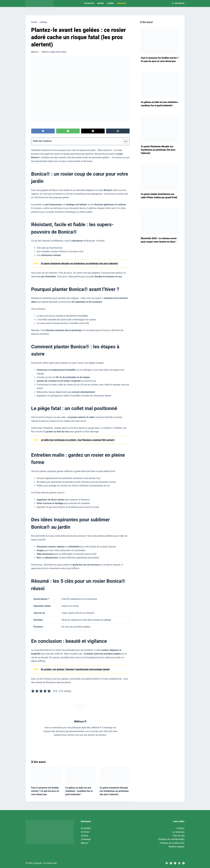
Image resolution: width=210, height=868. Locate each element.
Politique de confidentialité (171, 839)
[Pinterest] (179, 863)
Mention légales (176, 847)
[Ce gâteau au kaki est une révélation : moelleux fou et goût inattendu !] (80, 775)
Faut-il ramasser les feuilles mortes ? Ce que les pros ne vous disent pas (45, 791)
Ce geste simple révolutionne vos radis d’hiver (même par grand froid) (159, 196)
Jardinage (121, 3)
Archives (85, 832)
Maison (100, 3)
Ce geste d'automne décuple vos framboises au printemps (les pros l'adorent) (158, 150)
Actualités (89, 3)
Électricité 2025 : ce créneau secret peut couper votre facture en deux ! (159, 240)
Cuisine (110, 3)
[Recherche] (178, 3)
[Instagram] (175, 863)
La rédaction (178, 832)
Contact (181, 828)
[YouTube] (183, 863)
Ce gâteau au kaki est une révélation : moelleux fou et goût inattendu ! (79, 791)
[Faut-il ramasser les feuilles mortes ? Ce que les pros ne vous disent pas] (46, 775)
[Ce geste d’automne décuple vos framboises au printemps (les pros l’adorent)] (115, 775)
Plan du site (179, 836)
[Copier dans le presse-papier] (118, 131)
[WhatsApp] (68, 131)
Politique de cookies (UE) (172, 843)
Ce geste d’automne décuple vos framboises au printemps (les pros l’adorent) (114, 791)
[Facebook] (43, 131)
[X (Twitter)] (93, 131)
